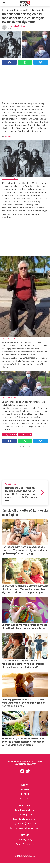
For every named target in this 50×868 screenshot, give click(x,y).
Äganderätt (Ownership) (25, 823)
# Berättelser (25, 434)
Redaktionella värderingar (25, 819)
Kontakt (25, 794)
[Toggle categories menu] (4, 3)
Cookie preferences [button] (25, 844)
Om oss (25, 789)
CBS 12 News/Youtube (9, 338)
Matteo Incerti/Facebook (10, 179)
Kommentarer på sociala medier (25, 828)
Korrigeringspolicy (25, 814)
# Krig (5, 434)
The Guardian (9, 136)
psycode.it (25, 798)
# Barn (13, 434)
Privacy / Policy (25, 840)
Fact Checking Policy (25, 810)
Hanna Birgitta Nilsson (18, 26)
